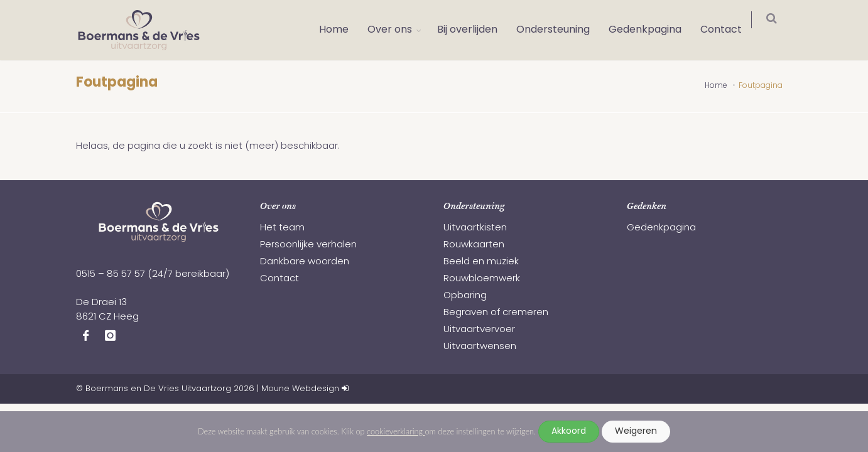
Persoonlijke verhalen (308, 245)
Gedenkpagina (653, 30)
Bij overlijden (475, 30)
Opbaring (465, 296)
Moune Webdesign (300, 389)
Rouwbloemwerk (482, 279)
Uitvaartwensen (480, 347)
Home (342, 30)
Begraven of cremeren (496, 313)
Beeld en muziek (481, 262)
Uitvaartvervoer (479, 330)
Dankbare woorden (305, 262)
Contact (729, 30)
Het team (282, 228)
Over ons (398, 30)
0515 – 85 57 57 (111, 275)
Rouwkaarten (474, 245)
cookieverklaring (396, 431)
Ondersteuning (561, 30)
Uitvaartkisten (475, 228)
